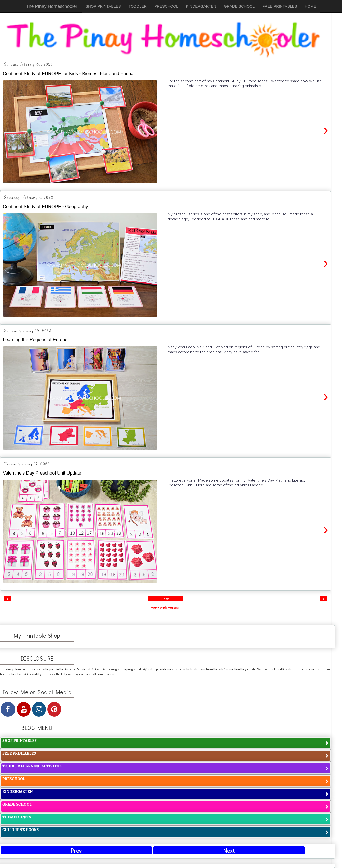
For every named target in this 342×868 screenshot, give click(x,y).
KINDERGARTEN (201, 6)
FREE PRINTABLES (280, 6)
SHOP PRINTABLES (103, 6)
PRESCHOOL (166, 6)
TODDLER (138, 6)
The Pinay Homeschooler (52, 6)
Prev (76, 851)
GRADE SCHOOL (239, 6)
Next (229, 851)
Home (166, 599)
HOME (311, 6)
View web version (166, 607)
